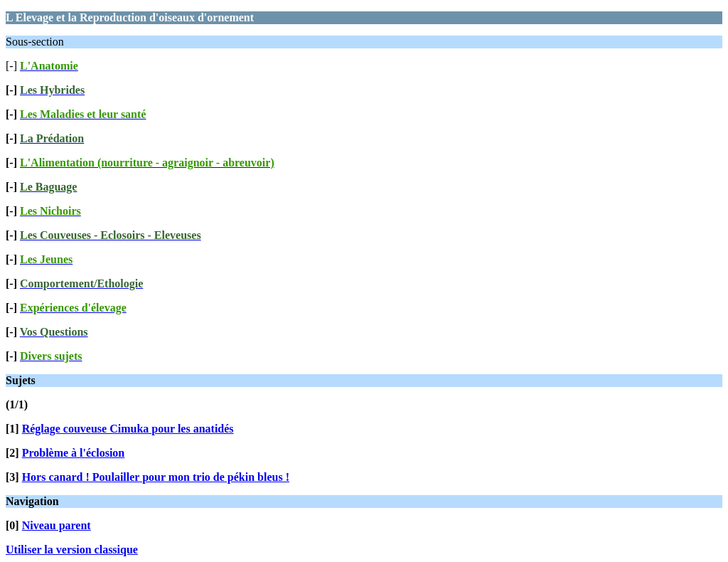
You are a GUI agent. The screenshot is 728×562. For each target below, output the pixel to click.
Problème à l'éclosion (74, 453)
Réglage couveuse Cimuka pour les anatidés (128, 429)
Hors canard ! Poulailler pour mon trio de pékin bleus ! (156, 477)
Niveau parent (57, 525)
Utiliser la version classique (72, 550)
